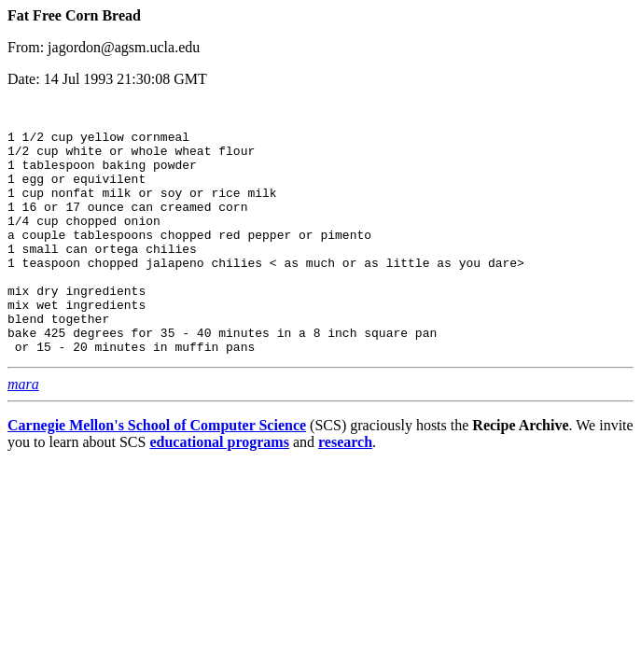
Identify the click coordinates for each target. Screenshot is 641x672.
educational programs (219, 492)
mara (23, 434)
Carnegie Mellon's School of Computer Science (157, 476)
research (345, 492)
